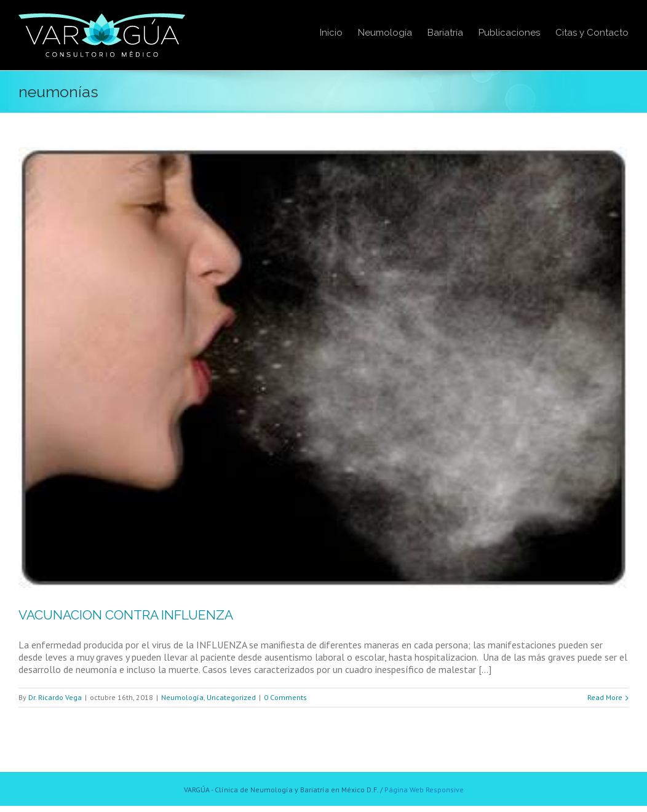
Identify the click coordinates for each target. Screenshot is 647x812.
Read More (605, 697)
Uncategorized (231, 697)
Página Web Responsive (424, 790)
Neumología (182, 697)
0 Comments (285, 697)
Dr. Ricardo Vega (55, 697)
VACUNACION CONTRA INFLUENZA (126, 615)
